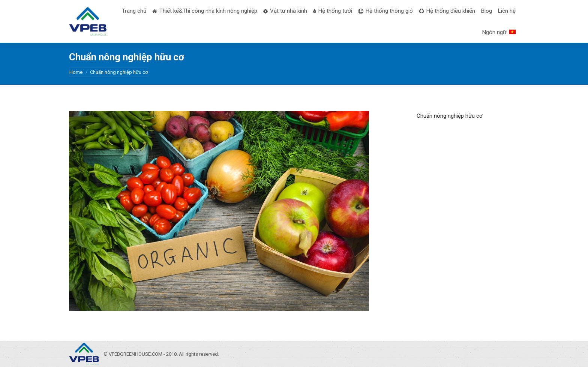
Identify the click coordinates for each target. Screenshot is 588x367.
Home (76, 72)
